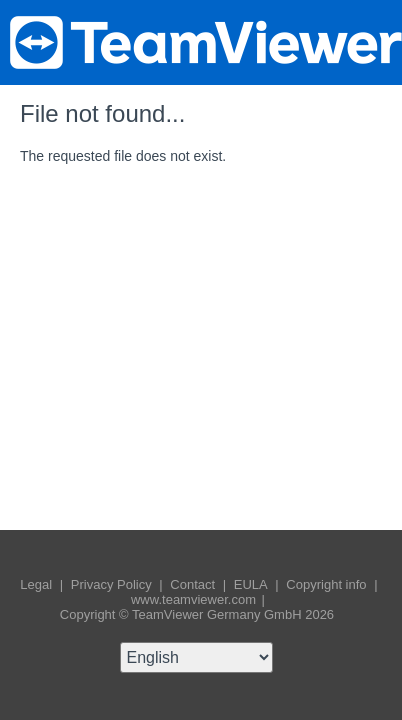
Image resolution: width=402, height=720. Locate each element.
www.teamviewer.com (195, 599)
